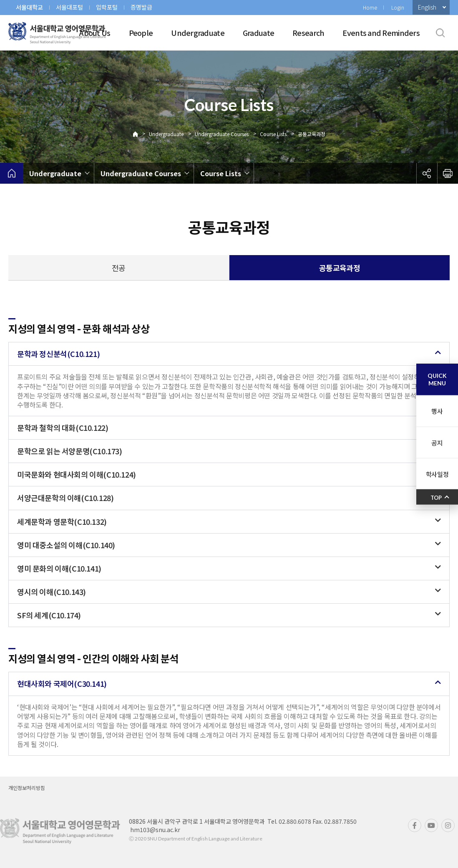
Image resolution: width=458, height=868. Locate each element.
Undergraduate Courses (222, 134)
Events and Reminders (381, 33)
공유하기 (427, 173)
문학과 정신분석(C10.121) (58, 354)
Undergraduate (198, 33)
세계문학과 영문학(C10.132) (62, 521)
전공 (119, 268)
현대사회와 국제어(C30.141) (62, 683)
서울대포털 (69, 7)
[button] (229, 354)
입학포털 (107, 7)
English (427, 7)
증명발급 (141, 7)
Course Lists (273, 134)
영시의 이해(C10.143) (52, 592)
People (141, 33)
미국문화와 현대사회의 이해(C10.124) (77, 474)
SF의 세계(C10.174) (49, 615)
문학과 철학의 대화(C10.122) (63, 428)
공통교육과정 (312, 134)
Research (308, 33)
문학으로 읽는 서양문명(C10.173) (70, 451)
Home (370, 7)
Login (398, 7)
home (11, 173)
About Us (95, 33)
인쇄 (448, 173)
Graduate (258, 33)
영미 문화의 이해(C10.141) (59, 568)
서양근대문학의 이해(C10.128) (65, 498)
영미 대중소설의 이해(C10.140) (66, 545)
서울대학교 (29, 7)
